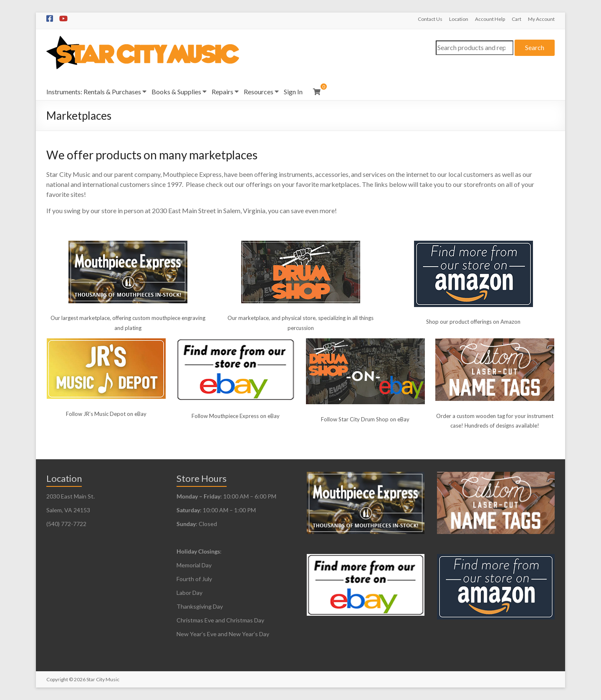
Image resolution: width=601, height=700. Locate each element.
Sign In (293, 92)
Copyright (57, 679)
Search (535, 47)
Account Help (490, 19)
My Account (541, 19)
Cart (516, 19)
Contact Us (430, 19)
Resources (259, 92)
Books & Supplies (176, 92)
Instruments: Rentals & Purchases (94, 92)
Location (459, 19)
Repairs (222, 92)
